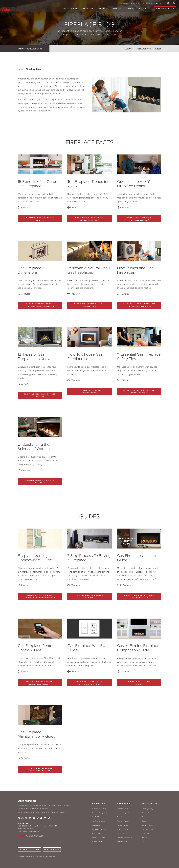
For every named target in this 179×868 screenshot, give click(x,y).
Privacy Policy (52, 850)
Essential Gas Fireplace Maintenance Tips (40, 769)
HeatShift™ (95, 817)
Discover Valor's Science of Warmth (40, 482)
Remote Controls (123, 825)
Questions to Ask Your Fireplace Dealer (139, 219)
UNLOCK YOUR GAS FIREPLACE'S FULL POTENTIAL (139, 596)
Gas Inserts (89, 9)
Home (21, 69)
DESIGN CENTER (147, 4)
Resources (146, 9)
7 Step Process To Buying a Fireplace (89, 596)
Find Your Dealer (166, 9)
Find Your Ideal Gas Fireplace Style (40, 395)
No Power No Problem (100, 829)
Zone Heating (97, 833)
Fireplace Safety (98, 841)
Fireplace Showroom (99, 809)
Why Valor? (146, 813)
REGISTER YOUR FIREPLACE (129, 4)
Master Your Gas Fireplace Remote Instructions (40, 683)
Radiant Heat (96, 825)
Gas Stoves (104, 9)
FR (161, 4)
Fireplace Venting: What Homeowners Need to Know (40, 596)
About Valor (146, 817)
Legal (144, 841)
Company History (147, 809)
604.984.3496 (28, 829)
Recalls (144, 837)
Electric (118, 9)
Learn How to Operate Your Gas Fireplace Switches (89, 683)
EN (157, 4)
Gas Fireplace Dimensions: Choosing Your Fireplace (40, 305)
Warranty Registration (124, 813)
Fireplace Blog (122, 841)
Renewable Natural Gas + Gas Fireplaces (89, 305)
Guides (158, 49)
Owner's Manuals (123, 817)
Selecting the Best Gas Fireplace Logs (89, 392)
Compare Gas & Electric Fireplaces (139, 683)
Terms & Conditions (29, 850)
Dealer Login (146, 833)
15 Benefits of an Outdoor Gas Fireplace (40, 219)
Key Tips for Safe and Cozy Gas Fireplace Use (139, 392)
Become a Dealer (148, 825)
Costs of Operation (123, 829)
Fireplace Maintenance (124, 837)
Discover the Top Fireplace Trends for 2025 (89, 219)
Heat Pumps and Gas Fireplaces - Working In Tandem (139, 305)
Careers (145, 821)
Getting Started (122, 833)
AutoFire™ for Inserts (99, 821)
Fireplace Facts (143, 49)
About (129, 49)
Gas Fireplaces (71, 9)
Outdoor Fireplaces (99, 837)
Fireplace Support (123, 821)
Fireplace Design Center (100, 813)
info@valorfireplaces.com (31, 831)
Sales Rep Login (147, 829)
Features (132, 9)
